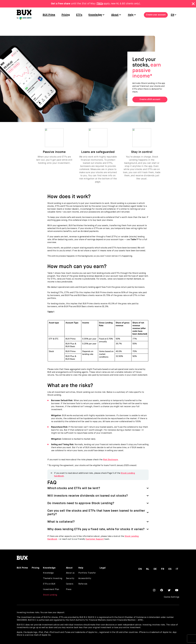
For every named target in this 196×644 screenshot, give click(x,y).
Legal (103, 568)
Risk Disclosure (111, 460)
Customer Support (95, 539)
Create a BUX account (150, 99)
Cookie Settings (172, 597)
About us (70, 573)
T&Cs (100, 4)
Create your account (156, 15)
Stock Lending (50, 595)
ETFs (79, 15)
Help (131, 15)
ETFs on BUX (49, 584)
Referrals (83, 584)
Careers (70, 584)
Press (69, 589)
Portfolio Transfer (87, 573)
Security (70, 578)
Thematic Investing (53, 578)
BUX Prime (49, 15)
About (115, 15)
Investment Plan (51, 589)
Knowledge (95, 15)
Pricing (66, 15)
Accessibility (85, 578)
